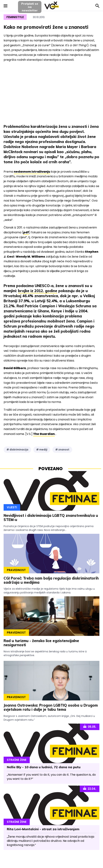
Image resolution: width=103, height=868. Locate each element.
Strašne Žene (17, 760)
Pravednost (16, 570)
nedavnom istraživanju (32, 172)
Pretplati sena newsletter (30, 7)
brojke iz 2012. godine (38, 291)
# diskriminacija (17, 450)
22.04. (90, 788)
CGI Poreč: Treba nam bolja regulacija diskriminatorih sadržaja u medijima (51, 580)
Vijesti (12, 507)
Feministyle (15, 17)
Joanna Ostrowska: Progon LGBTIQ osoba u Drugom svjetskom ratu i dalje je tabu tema (51, 707)
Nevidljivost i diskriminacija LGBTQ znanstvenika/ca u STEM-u (51, 518)
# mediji (42, 450)
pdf (26, 232)
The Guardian (44, 434)
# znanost (62, 450)
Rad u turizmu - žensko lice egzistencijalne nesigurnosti (41, 643)
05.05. (90, 726)
